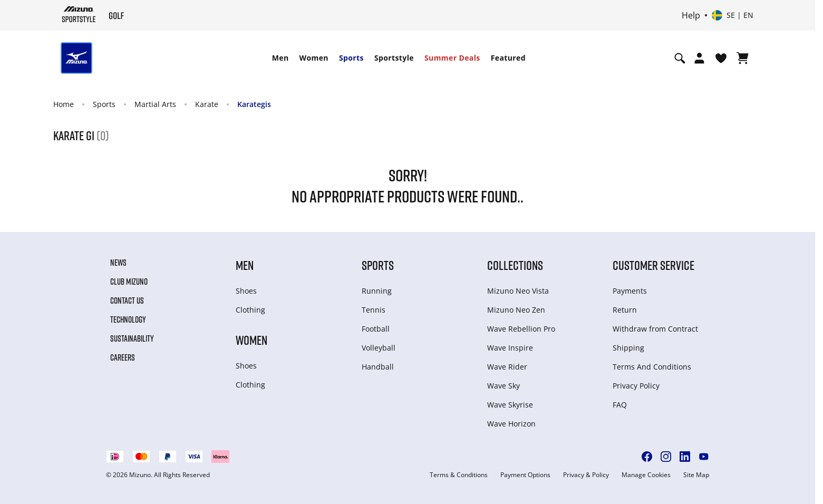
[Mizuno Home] (79, 14)
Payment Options (525, 475)
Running (377, 291)
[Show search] (680, 58)
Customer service (653, 265)
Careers (123, 357)
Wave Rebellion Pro (521, 329)
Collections (515, 265)
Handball (378, 367)
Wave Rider (507, 367)
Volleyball (379, 348)
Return (625, 310)
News (118, 263)
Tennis (374, 310)
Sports (351, 58)
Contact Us (127, 301)
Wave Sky (504, 386)
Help (691, 15)
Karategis (254, 104)
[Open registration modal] (699, 58)
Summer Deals (452, 58)
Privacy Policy (636, 386)
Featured (508, 58)
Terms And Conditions (652, 367)
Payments (630, 291)
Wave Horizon (511, 424)
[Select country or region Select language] (733, 15)
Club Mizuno (129, 282)
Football (376, 329)
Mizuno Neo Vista (518, 291)
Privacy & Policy (586, 475)
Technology (128, 319)
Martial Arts (155, 104)
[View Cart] (743, 58)
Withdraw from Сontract (655, 329)
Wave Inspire (510, 348)
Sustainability (132, 338)
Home (64, 104)
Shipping (628, 348)
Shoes (246, 291)
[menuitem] (280, 58)
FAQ (620, 405)
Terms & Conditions (459, 475)
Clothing (250, 310)
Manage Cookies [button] (646, 475)
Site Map (696, 475)
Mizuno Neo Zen (516, 310)
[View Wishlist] (721, 58)
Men (280, 58)
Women (314, 58)
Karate (207, 104)
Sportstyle (394, 58)
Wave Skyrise (510, 405)
